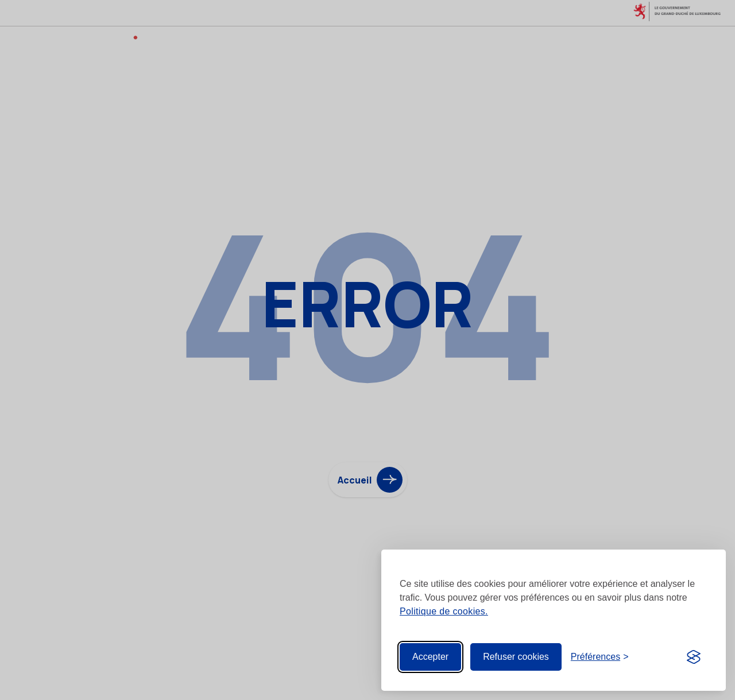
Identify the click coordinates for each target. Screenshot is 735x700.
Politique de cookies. (444, 611)
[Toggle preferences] (600, 657)
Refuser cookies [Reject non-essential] (516, 657)
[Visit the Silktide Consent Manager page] (694, 657)
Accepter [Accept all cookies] (430, 657)
